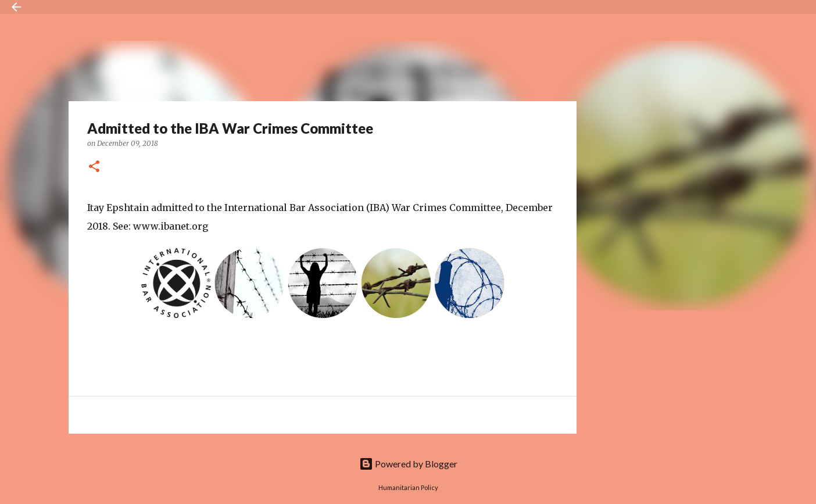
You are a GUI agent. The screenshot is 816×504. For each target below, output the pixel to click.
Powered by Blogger (408, 464)
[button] (94, 167)
